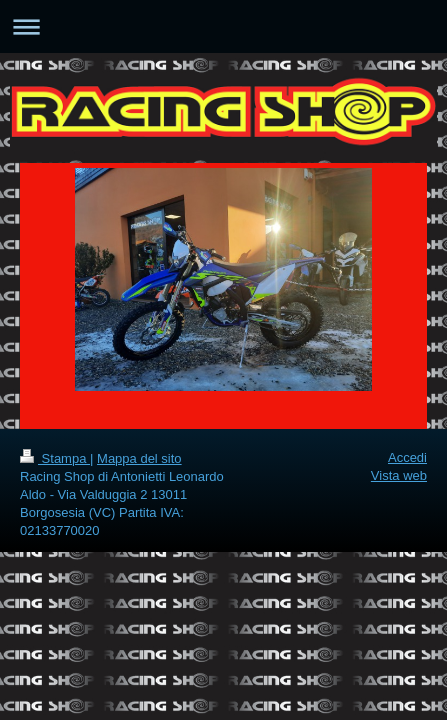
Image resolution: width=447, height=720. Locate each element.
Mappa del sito (139, 458)
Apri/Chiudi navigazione (223, 26)
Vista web (399, 475)
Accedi (407, 457)
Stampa (55, 458)
